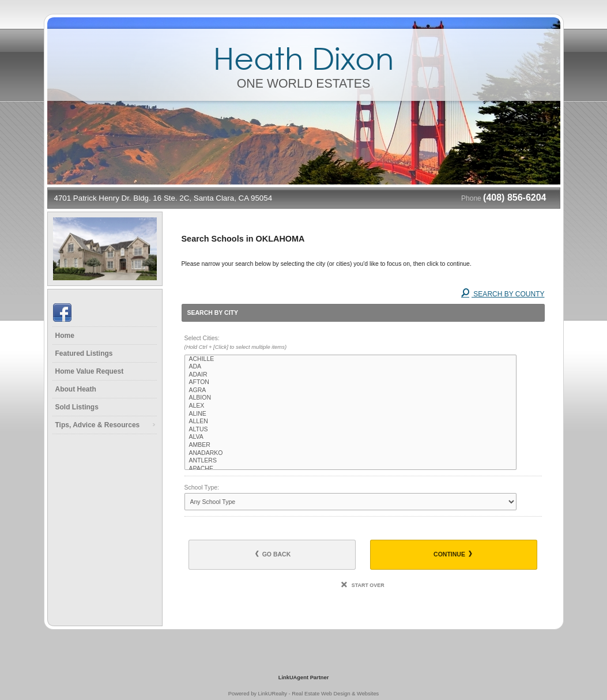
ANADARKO (351, 453)
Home (65, 336)
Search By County (503, 294)
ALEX (351, 406)
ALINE (351, 414)
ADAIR (351, 375)
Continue (453, 554)
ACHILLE (351, 359)
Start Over (363, 585)
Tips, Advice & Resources (98, 425)
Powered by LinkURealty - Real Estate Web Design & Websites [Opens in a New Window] (303, 694)
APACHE (351, 469)
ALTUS (351, 430)
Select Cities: (363, 343)
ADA (351, 367)
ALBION (351, 398)
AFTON (351, 382)
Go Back (273, 554)
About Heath (76, 389)
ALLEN (351, 421)
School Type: (202, 487)
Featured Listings (84, 353)
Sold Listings (77, 407)
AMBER (351, 445)
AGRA (351, 390)
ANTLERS (351, 461)
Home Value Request (90, 371)
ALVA (351, 437)
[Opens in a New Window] (304, 661)
